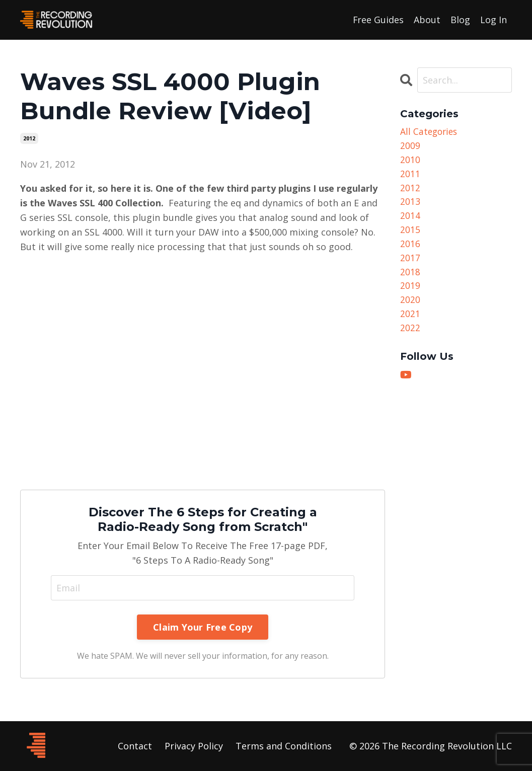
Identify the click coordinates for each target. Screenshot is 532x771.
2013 (410, 204)
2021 (410, 321)
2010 (410, 161)
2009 (410, 146)
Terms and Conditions (284, 746)
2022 (410, 335)
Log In (493, 20)
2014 (410, 219)
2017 (410, 263)
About (427, 20)
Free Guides (378, 20)
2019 (410, 291)
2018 (410, 277)
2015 (410, 234)
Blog (460, 20)
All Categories (430, 132)
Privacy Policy (194, 746)
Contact (135, 746)
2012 (29, 138)
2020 (410, 306)
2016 (410, 248)
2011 (410, 176)
